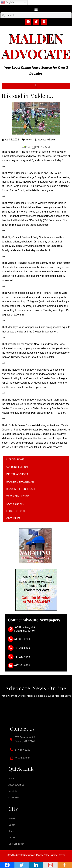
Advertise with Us (16, 785)
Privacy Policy (43, 855)
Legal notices (16, 511)
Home (11, 778)
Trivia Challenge (18, 496)
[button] (36, 9)
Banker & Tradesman (20, 482)
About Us (13, 791)
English (7, 3)
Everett (12, 819)
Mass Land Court (16, 844)
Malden (36, 38)
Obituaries (13, 518)
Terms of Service (58, 855)
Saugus (12, 838)
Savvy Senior (15, 504)
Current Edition (17, 467)
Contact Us (14, 797)
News (29, 140)
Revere (12, 831)
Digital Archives (17, 474)
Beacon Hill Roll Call (21, 489)
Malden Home (15, 460)
